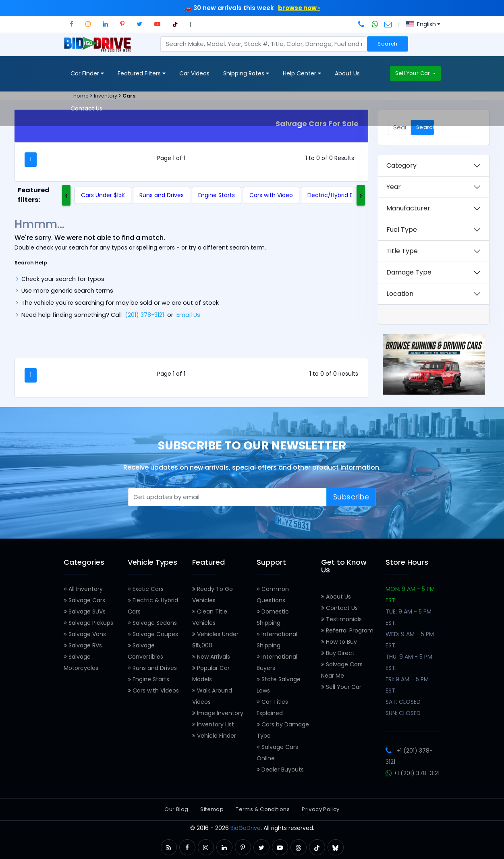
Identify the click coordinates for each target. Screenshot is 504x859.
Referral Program (347, 630)
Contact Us (86, 108)
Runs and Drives (162, 195)
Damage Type (409, 272)
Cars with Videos (153, 691)
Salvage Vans (85, 634)
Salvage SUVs (85, 611)
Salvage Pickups (88, 623)
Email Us (188, 315)
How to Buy (339, 642)
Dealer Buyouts (280, 770)
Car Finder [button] (87, 74)
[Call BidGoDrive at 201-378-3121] (362, 24)
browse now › (299, 8)
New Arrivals (211, 657)
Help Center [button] (302, 74)
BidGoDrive (246, 828)
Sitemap (212, 809)
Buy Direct (338, 653)
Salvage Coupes (153, 634)
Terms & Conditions (263, 809)
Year (394, 187)
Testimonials (341, 619)
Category (401, 165)
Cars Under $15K (103, 195)
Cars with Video (271, 195)
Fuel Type (402, 230)
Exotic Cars (146, 589)
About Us (347, 73)
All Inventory (83, 589)
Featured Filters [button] (142, 74)
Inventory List (213, 724)
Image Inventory (218, 713)
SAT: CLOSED (403, 702)
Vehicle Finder (214, 736)
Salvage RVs (83, 645)
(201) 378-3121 (144, 315)
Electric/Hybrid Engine (338, 195)
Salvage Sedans (152, 623)
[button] (72, 24)
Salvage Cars (84, 600)
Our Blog (176, 809)
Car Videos (194, 73)
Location (400, 294)
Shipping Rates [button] (246, 74)
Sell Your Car (413, 73)
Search (387, 44)
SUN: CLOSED (403, 713)
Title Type (402, 251)
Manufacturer (408, 208)
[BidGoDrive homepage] (99, 48)
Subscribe (351, 497)
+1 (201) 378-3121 (413, 773)
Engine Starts (217, 195)
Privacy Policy (320, 809)
